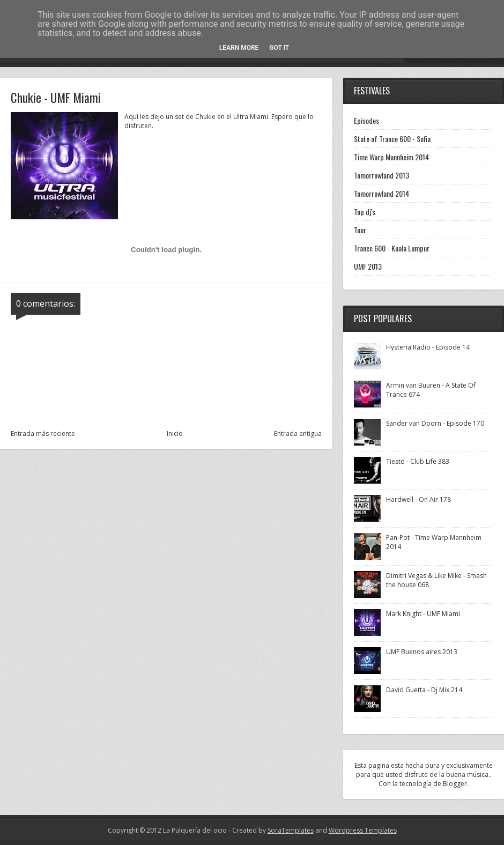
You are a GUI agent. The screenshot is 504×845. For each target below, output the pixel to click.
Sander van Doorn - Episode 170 (435, 423)
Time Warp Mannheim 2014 (391, 157)
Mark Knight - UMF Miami (423, 614)
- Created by (270, 830)
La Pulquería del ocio (195, 830)
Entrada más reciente (43, 433)
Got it (279, 48)
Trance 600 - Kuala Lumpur (392, 248)
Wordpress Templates (363, 830)
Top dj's (365, 212)
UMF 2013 (368, 266)
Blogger (455, 784)
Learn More (239, 48)
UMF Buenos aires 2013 (422, 652)
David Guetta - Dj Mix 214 (424, 690)
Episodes (366, 120)
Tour (360, 230)
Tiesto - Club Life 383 (418, 461)
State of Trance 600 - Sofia (392, 139)
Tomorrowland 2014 (381, 193)
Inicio (175, 433)
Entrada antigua (298, 433)
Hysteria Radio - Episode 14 (428, 347)
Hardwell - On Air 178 (418, 499)
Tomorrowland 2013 (381, 175)
